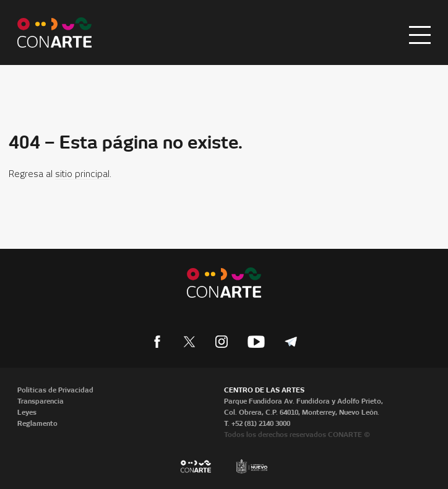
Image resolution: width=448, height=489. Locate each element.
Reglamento (37, 423)
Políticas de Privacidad (55, 390)
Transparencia (41, 401)
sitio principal (82, 175)
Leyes (27, 412)
